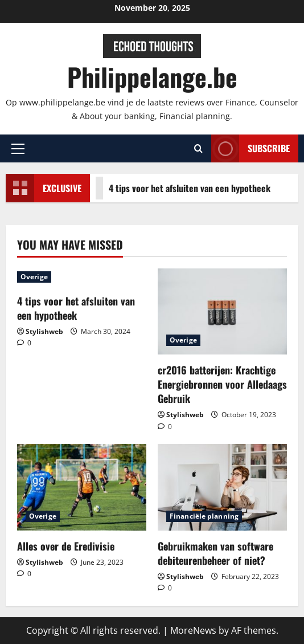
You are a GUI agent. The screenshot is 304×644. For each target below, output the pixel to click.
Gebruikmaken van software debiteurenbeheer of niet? (215, 553)
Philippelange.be (152, 77)
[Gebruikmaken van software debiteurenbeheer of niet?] (222, 487)
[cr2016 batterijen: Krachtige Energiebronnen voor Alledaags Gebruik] (222, 311)
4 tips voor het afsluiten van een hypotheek (178, 188)
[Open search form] (198, 148)
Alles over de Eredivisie (66, 546)
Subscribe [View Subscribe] (250, 148)
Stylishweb (44, 331)
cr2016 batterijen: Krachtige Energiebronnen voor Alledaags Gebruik (222, 384)
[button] (18, 148)
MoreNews (193, 630)
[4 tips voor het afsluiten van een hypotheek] (82, 277)
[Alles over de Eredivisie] (82, 487)
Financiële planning (204, 516)
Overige (34, 277)
